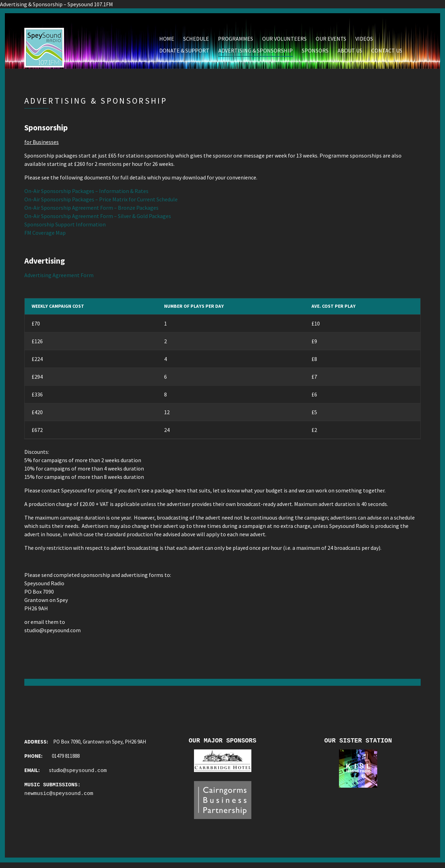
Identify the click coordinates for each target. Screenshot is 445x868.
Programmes (236, 41)
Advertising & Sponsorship (256, 53)
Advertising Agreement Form (59, 277)
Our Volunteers (284, 41)
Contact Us (387, 53)
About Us (350, 53)
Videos (364, 41)
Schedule (196, 41)
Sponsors (315, 53)
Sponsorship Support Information (65, 226)
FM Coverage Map (45, 235)
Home (167, 41)
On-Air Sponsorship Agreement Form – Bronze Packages (91, 210)
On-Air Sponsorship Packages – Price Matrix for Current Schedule (101, 201)
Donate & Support (184, 53)
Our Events (331, 41)
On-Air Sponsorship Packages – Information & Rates (86, 193)
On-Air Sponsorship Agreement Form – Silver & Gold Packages (98, 218)
